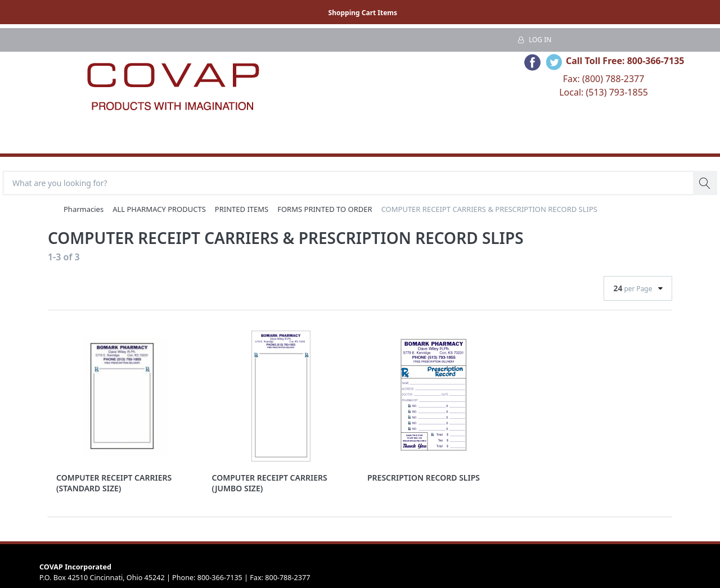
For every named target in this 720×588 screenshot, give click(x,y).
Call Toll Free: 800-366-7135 (625, 61)
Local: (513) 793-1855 (604, 92)
